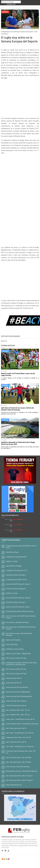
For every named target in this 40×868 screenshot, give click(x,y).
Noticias (5, 12)
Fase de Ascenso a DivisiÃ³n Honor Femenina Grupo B (21, 628)
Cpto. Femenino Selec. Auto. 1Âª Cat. (18, 710)
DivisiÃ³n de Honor (12, 552)
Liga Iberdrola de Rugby (14, 566)
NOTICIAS (5, 351)
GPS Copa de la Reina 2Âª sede (16, 669)
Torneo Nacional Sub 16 (14, 683)
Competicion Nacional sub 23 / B (17, 570)
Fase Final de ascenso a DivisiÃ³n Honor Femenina (19, 634)
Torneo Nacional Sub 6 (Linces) (16, 705)
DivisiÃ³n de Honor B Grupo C (16, 602)
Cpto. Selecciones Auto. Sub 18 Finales (19, 757)
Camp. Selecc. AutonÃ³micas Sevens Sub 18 (20, 719)
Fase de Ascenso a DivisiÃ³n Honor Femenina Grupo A (21, 617)
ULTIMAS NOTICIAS (8, 346)
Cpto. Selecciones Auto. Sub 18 (16, 728)
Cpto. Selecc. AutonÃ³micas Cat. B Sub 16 (20, 746)
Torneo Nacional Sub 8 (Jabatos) (16, 701)
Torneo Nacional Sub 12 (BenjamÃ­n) (18, 692)
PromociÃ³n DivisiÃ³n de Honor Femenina (20, 611)
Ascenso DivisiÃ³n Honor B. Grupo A (18, 584)
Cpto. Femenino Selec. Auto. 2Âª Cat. (18, 715)
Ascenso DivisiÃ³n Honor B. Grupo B (18, 598)
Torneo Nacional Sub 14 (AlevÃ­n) (17, 687)
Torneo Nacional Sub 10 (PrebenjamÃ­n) (19, 696)
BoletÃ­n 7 (20, 525)
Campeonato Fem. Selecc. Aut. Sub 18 (18, 737)
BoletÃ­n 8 (20, 519)
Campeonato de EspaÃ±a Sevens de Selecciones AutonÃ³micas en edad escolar (21, 664)
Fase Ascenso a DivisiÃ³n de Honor (17, 622)
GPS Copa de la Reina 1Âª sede (16, 658)
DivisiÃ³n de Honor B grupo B (16, 589)
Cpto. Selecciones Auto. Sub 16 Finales (19, 762)
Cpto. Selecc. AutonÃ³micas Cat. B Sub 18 (20, 733)
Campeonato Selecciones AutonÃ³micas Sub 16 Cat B (21, 547)
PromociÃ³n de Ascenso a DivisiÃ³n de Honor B (21, 771)
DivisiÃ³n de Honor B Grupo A (16, 575)
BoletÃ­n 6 (20, 530)
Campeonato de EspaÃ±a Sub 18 (16, 580)
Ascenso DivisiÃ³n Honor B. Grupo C (18, 607)
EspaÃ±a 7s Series (12, 561)
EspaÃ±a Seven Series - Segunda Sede (18, 654)
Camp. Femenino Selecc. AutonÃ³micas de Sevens (22, 724)
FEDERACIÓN (11, 4)
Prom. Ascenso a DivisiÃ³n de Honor (18, 767)
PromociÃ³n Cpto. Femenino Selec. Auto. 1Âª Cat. (21, 752)
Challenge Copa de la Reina (15, 649)
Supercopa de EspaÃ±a (13, 640)
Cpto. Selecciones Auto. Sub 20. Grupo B (19, 780)
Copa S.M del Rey (12, 644)
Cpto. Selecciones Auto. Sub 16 (16, 742)
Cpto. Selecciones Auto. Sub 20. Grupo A (19, 776)
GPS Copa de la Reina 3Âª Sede (16, 674)
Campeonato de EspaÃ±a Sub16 (16, 557)
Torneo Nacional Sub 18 (14, 678)
